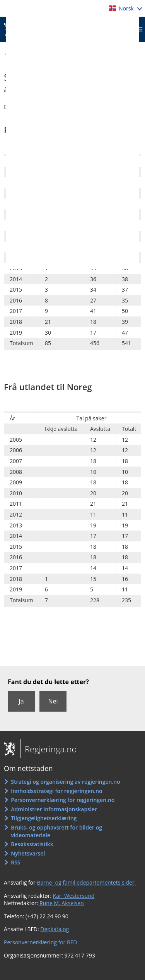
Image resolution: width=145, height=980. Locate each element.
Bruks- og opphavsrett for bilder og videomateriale (56, 831)
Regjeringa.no (48, 749)
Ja (21, 701)
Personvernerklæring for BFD (40, 942)
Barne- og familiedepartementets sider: (86, 882)
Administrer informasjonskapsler (54, 809)
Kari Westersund (74, 896)
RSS (15, 862)
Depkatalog (55, 929)
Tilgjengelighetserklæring (44, 818)
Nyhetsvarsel (28, 853)
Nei (53, 701)
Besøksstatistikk (32, 844)
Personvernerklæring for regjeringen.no (63, 800)
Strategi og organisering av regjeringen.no (66, 782)
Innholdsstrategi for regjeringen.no (56, 791)
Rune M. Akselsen (62, 903)
